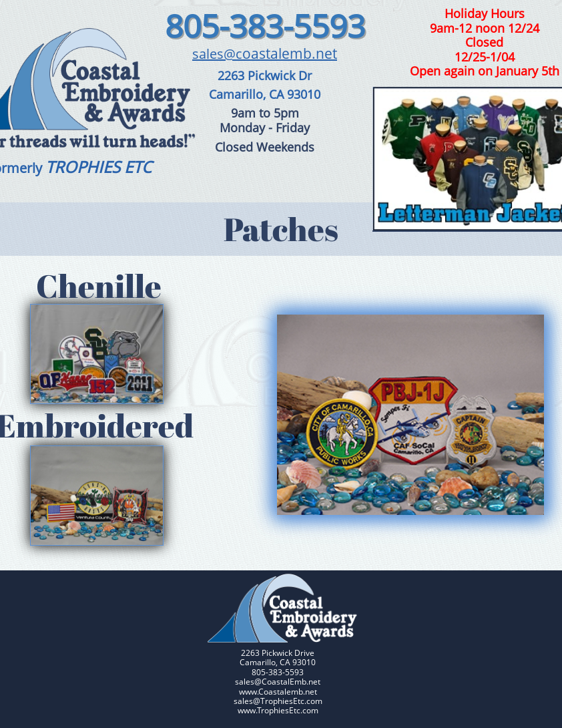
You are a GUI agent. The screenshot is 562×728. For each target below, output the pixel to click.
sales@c (217, 54)
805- (197, 26)
